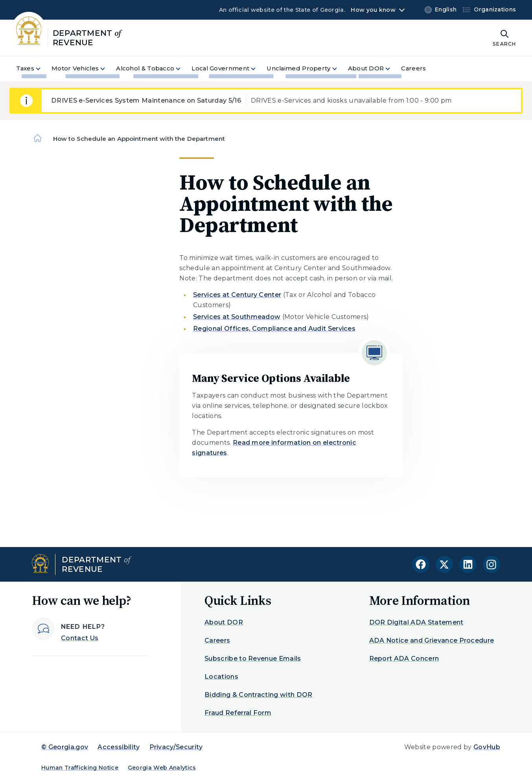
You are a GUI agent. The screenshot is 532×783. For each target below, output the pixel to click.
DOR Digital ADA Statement (416, 622)
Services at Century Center (237, 295)
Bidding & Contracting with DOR (259, 695)
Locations (221, 677)
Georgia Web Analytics (162, 768)
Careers (217, 640)
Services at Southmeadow (237, 317)
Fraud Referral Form (238, 713)
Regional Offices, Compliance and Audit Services (274, 329)
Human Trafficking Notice (80, 768)
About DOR (224, 622)
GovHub (487, 747)
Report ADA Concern (404, 659)
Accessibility (119, 747)
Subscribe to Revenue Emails (253, 659)
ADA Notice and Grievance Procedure (432, 640)
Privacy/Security (176, 747)
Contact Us (80, 638)
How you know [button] (373, 10)
